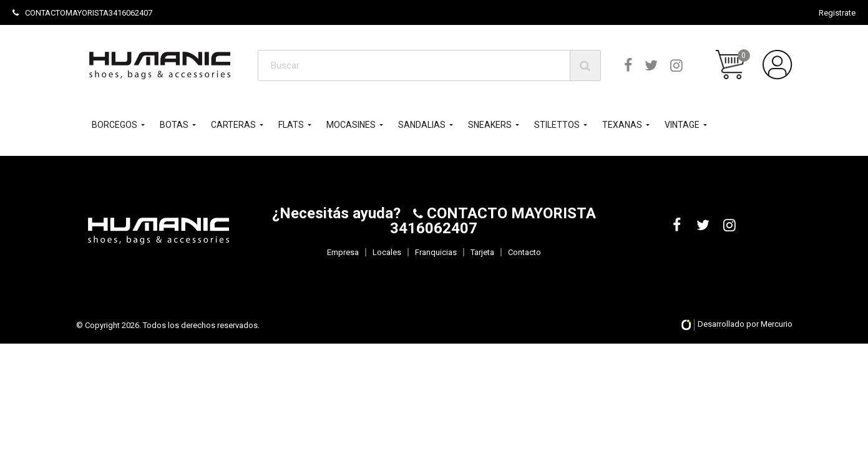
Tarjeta (482, 252)
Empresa (343, 252)
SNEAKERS (490, 125)
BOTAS (174, 125)
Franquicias (436, 252)
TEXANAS (622, 125)
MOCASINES (351, 125)
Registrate (837, 13)
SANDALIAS (422, 125)
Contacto (524, 252)
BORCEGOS (115, 125)
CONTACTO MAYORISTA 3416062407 (493, 221)
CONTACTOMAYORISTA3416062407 (82, 13)
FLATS (291, 125)
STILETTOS (557, 125)
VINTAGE (682, 125)
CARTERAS (233, 125)
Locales (387, 252)
